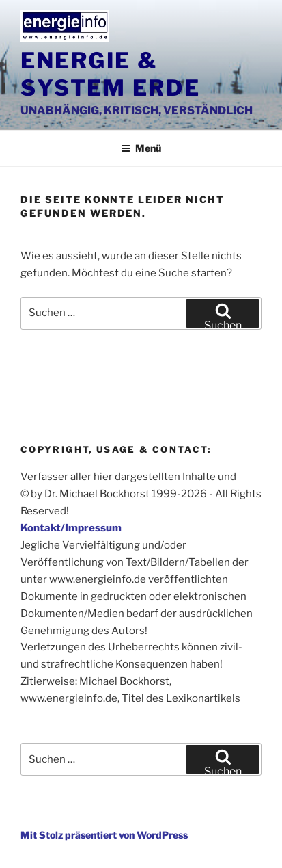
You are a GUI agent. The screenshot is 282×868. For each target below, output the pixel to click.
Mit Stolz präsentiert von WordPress (104, 835)
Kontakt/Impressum (71, 528)
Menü (141, 148)
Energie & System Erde (110, 74)
